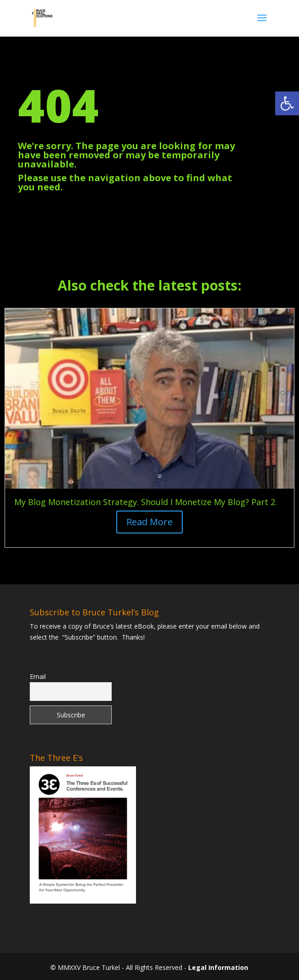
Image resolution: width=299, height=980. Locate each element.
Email (38, 676)
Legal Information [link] (218, 967)
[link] (287, 103)
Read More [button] (149, 522)
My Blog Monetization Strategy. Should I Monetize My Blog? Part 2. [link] (146, 502)
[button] (262, 24)
